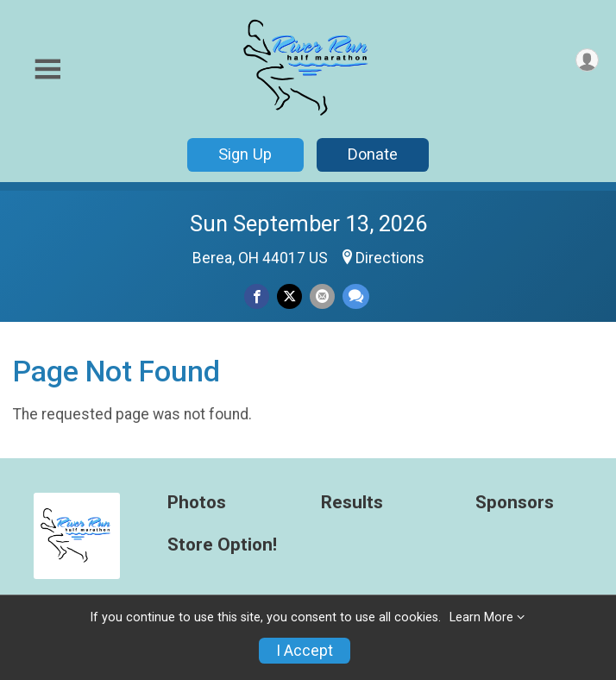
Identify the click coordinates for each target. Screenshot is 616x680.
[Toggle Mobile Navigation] (47, 69)
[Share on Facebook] (257, 296)
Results (352, 503)
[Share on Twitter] (289, 296)
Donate (373, 154)
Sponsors (515, 503)
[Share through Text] (356, 296)
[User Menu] (587, 60)
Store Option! (222, 545)
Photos (197, 503)
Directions (390, 258)
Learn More (481, 617)
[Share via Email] (322, 296)
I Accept (305, 651)
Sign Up (245, 154)
